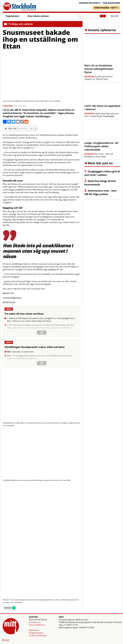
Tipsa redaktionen (37, 625)
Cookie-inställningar (38, 635)
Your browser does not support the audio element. (21, 129)
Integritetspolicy (36, 633)
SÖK (103, 16)
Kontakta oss (35, 622)
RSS (6, 640)
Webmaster (34, 630)
